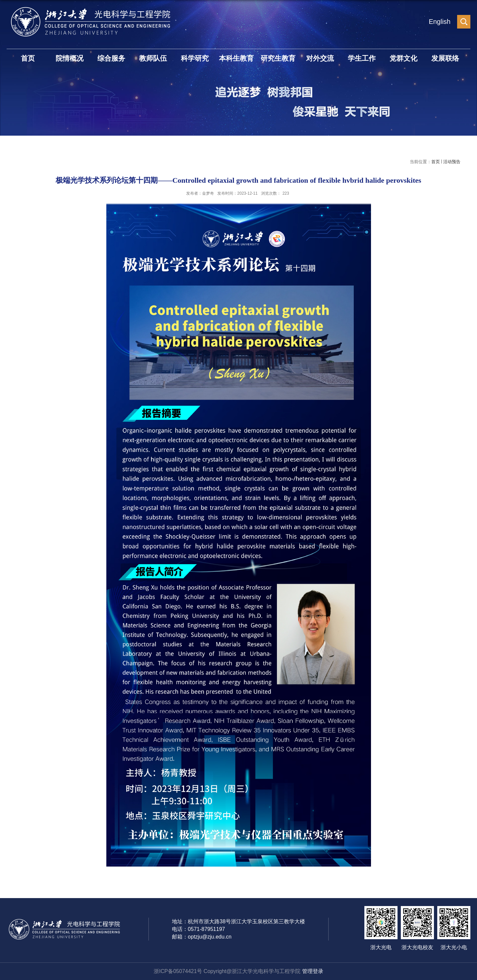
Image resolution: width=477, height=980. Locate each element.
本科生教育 (236, 58)
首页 (28, 58)
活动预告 (452, 162)
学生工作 (362, 58)
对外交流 (320, 58)
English (440, 22)
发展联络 (445, 58)
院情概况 (70, 58)
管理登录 (313, 971)
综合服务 (111, 58)
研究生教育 (278, 58)
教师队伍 (153, 58)
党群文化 (403, 58)
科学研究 (195, 58)
